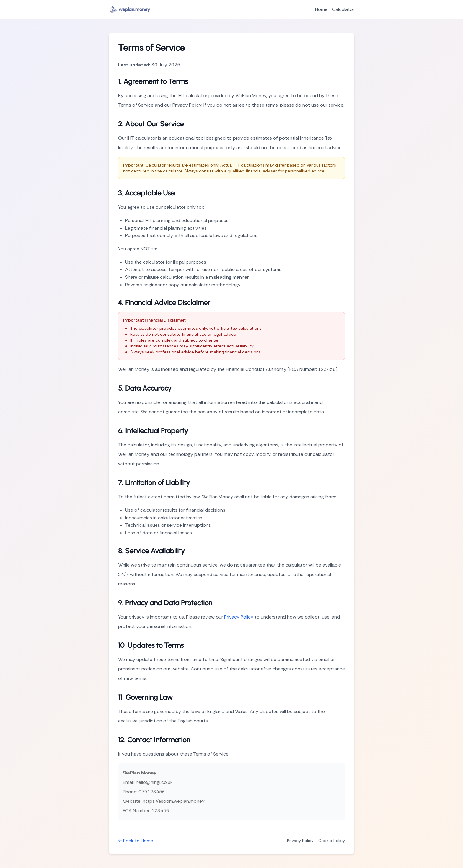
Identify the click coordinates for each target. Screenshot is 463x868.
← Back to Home (136, 841)
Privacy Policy (239, 617)
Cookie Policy (332, 841)
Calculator (343, 9)
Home (321, 9)
